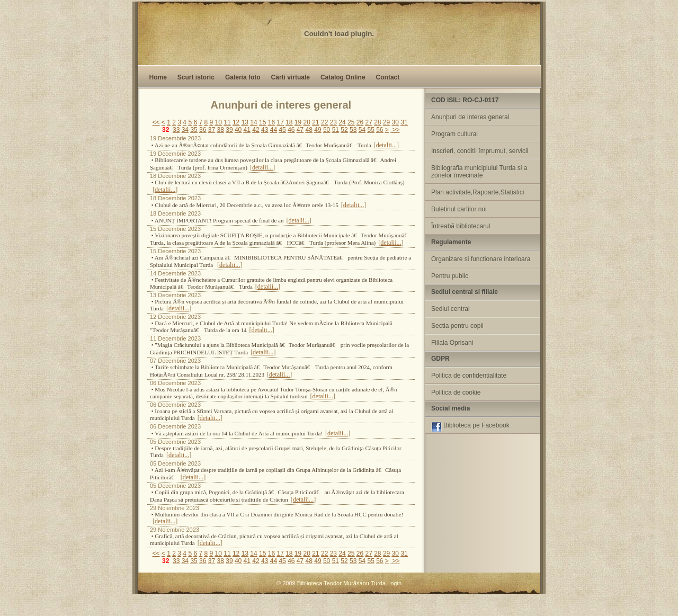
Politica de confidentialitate (469, 376)
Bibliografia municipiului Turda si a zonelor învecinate (479, 172)
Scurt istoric (196, 77)
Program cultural (454, 134)
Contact (388, 77)
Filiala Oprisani (452, 343)
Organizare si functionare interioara (481, 259)
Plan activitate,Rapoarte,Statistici (478, 192)
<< (156, 122)
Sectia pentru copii (457, 326)
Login (394, 583)
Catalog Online (343, 77)
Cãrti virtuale (291, 77)
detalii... (386, 145)
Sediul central (450, 309)
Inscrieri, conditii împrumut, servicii (480, 151)
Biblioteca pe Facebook (470, 427)
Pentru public (450, 276)
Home (158, 77)
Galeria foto (243, 77)
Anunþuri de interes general (470, 117)
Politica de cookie (456, 392)
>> (395, 130)
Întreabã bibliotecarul (461, 226)
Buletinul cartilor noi (459, 209)
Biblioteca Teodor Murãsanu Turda (341, 583)
